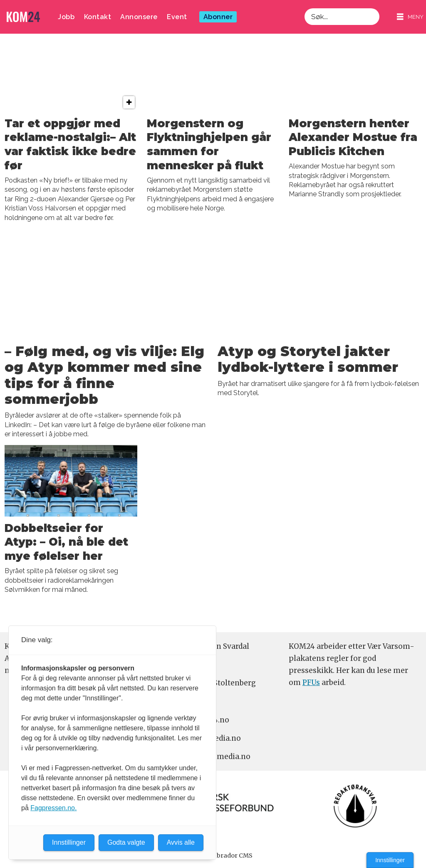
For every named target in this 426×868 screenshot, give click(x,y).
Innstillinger (390, 860)
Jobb (66, 17)
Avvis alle (181, 842)
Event (177, 17)
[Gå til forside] (23, 17)
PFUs (311, 683)
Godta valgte (126, 842)
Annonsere (139, 17)
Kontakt (98, 17)
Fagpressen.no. (53, 808)
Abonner (218, 17)
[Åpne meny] (410, 17)
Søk (304, 8)
